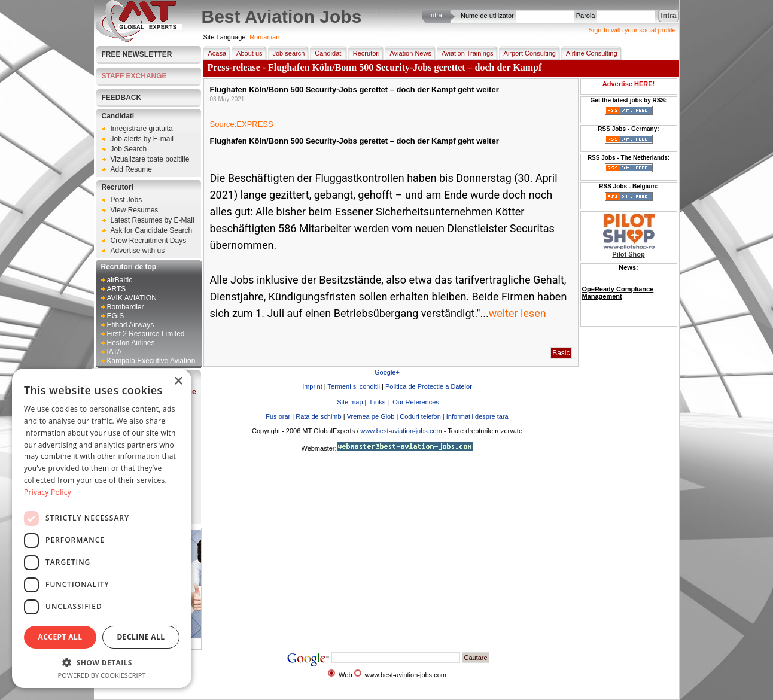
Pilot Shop (628, 254)
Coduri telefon (420, 416)
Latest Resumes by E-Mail (153, 220)
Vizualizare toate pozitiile (150, 159)
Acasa (215, 53)
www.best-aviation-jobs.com (401, 431)
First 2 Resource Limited (146, 334)
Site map (349, 402)
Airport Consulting (527, 53)
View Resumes (135, 210)
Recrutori (118, 187)
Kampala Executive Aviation (151, 361)
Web (345, 675)
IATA (115, 352)
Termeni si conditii (354, 386)
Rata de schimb (318, 416)
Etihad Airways (131, 325)
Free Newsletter (137, 54)
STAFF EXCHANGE (134, 76)
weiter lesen (518, 313)
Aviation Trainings (465, 53)
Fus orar (278, 416)
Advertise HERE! (629, 84)
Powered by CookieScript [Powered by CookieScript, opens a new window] (102, 675)
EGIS (116, 316)
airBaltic (120, 280)
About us (247, 53)
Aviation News (408, 53)
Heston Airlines (131, 343)
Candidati (118, 116)
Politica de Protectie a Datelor (429, 386)
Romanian (264, 37)
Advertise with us (138, 251)
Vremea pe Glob (371, 416)
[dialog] (102, 528)
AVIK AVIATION (132, 298)
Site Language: (226, 37)
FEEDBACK (122, 98)
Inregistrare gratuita (142, 129)
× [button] (178, 381)
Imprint (312, 386)
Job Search (129, 149)
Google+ (387, 372)
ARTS (117, 289)
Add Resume (131, 169)
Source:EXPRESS (242, 124)
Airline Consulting (589, 53)
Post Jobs (127, 200)
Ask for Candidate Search (152, 230)
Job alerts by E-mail (142, 139)
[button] (102, 662)
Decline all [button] (141, 637)
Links (377, 402)
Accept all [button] (60, 637)
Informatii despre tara (477, 416)
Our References (415, 402)
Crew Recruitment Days (149, 241)
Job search (287, 53)
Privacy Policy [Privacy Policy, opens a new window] (48, 492)
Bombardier (126, 307)
